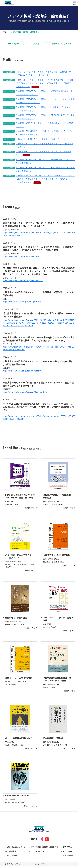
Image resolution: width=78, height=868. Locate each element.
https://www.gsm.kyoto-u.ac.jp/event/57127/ (23, 281)
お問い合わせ (68, 851)
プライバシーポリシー (13, 864)
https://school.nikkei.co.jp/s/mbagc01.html (22, 302)
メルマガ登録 (68, 856)
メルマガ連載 (12, 856)
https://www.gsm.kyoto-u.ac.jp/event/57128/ (23, 256)
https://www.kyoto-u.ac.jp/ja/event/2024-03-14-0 (25, 392)
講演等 (36, 44)
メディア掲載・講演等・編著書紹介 (44, 847)
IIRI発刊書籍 (11, 851)
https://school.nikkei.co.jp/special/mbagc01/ (23, 371)
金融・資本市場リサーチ (16, 847)
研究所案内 (67, 847)
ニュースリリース (37, 851)
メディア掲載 (13, 44)
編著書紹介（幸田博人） (63, 44)
